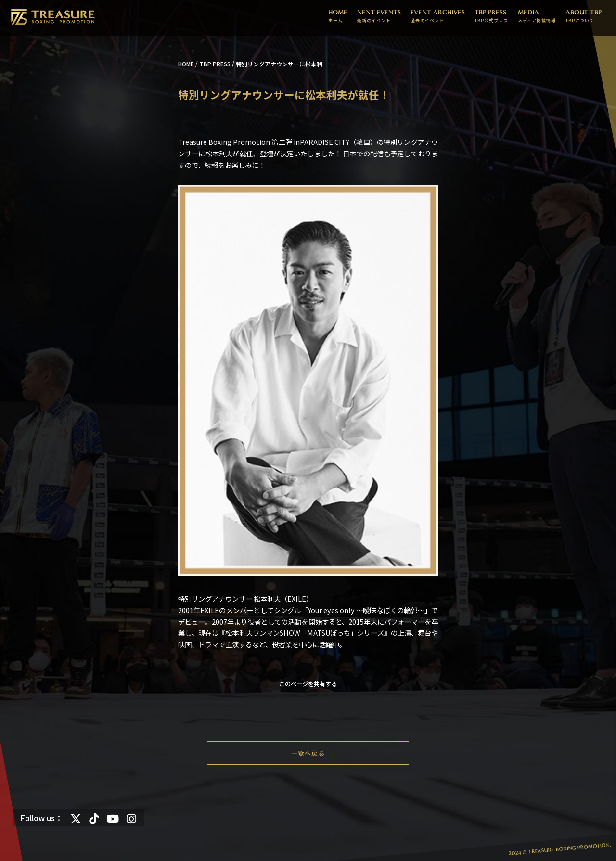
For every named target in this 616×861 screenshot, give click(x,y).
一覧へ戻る (308, 753)
